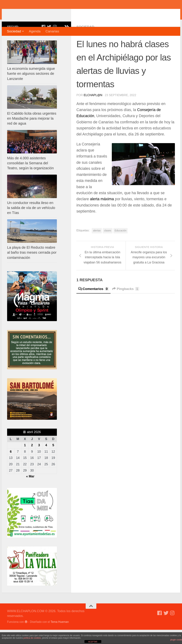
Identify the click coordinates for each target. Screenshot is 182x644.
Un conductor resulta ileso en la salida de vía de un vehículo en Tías (31, 222)
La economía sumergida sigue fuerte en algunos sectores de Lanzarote (31, 88)
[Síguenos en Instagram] (55, 41)
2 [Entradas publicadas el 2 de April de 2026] (32, 459)
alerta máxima (102, 213)
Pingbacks (126, 303)
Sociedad (14, 31)
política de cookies (32, 638)
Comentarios (93, 303)
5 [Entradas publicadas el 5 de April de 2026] (53, 459)
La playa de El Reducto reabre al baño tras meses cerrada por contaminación (32, 267)
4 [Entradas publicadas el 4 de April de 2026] (46, 459)
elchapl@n (93, 109)
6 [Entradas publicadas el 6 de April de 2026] (11, 466)
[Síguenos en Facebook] (43, 41)
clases (108, 245)
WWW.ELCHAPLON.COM (59, 13)
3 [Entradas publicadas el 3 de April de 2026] (39, 459)
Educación (121, 245)
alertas (97, 245)
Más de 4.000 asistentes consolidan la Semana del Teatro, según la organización (30, 177)
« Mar (30, 491)
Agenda (35, 31)
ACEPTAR (93, 642)
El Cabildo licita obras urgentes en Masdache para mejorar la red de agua (32, 133)
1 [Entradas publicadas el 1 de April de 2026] (25, 459)
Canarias (52, 31)
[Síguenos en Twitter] (49, 41)
